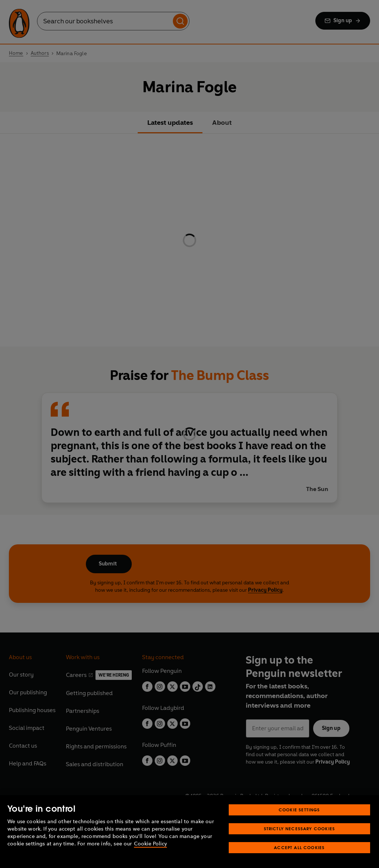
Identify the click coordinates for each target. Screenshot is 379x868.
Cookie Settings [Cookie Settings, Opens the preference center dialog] (299, 810)
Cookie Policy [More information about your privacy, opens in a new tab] (150, 844)
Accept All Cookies (299, 847)
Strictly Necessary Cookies (300, 829)
